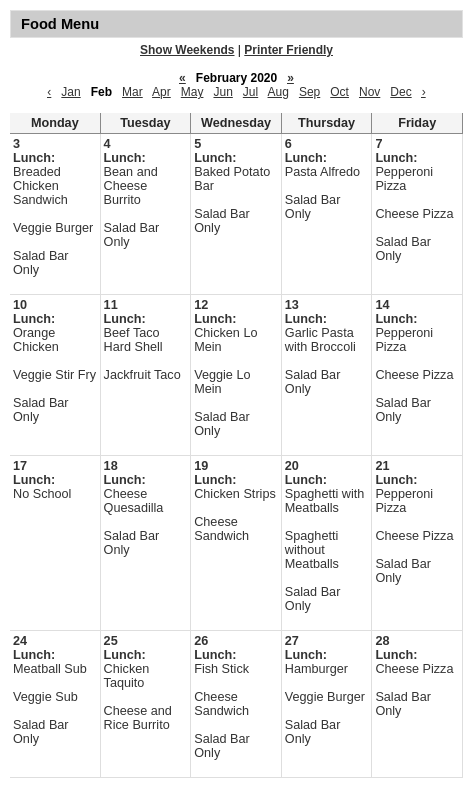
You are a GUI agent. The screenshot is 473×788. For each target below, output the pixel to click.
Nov (369, 92)
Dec (400, 92)
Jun (222, 92)
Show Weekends (187, 50)
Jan (70, 92)
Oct (339, 92)
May (192, 92)
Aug (278, 92)
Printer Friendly (288, 50)
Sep (309, 92)
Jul (250, 92)
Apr (161, 92)
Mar (132, 92)
